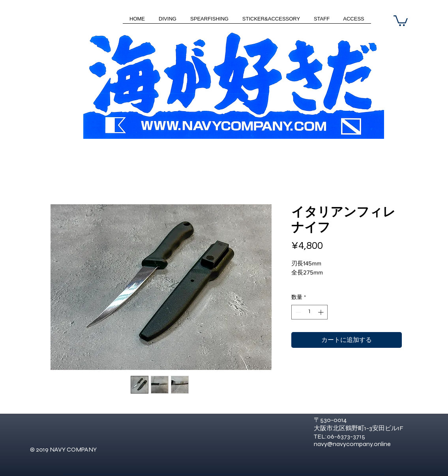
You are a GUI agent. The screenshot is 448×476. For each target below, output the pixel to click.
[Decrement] (297, 312)
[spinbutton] (309, 312)
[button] (401, 20)
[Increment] (321, 312)
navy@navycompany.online (352, 444)
